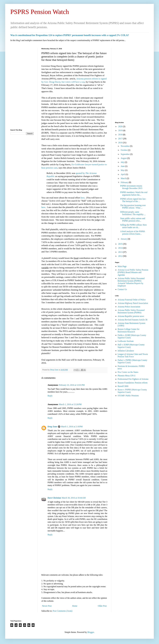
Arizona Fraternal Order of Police (132, 300)
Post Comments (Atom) (63, 611)
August (124, 158)
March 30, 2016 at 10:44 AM (74, 498)
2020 (121, 126)
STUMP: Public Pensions (128, 396)
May (123, 170)
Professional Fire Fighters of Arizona (133, 379)
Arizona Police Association (129, 307)
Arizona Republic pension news (131, 316)
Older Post (102, 606)
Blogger (91, 632)
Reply (50, 396)
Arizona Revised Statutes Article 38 (132, 320)
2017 (121, 139)
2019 (121, 130)
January (124, 239)
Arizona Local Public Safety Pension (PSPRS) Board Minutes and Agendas (133, 272)
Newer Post (47, 606)
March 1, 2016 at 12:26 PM (70, 404)
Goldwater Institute (126, 341)
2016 (121, 143)
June (123, 166)
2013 (121, 252)
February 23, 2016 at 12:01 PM (72, 385)
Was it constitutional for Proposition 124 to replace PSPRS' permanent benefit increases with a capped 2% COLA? (70, 35)
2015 (121, 244)
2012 (121, 256)
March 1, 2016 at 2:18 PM (72, 427)
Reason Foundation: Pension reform (133, 383)
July (123, 162)
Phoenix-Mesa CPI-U (127, 376)
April (123, 174)
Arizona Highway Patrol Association (133, 303)
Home (75, 606)
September (125, 154)
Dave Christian (54, 498)
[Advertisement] (22, 87)
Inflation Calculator (126, 351)
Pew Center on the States (128, 372)
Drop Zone (54, 370)
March (124, 178)
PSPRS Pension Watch (40, 12)
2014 (121, 248)
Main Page (122, 266)
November (125, 146)
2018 (121, 135)
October (124, 150)
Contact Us (122, 289)
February (125, 182)
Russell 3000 (123, 386)
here (83, 198)
